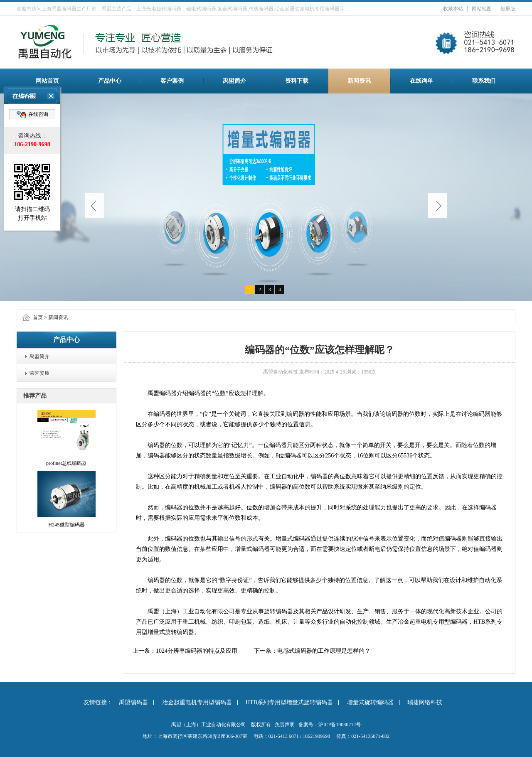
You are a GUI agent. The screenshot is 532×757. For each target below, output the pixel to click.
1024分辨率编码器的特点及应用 (197, 651)
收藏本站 (453, 9)
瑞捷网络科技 (425, 702)
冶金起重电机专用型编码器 (197, 702)
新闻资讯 (359, 81)
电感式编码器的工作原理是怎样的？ (324, 651)
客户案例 (172, 81)
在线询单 (421, 81)
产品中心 (110, 81)
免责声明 (285, 725)
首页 (38, 317)
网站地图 (482, 9)
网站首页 (47, 81)
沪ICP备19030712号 (340, 725)
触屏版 (508, 9)
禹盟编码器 (133, 702)
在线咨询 (32, 115)
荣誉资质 (39, 373)
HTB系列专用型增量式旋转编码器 (289, 702)
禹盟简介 (234, 81)
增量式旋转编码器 (370, 702)
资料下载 (297, 81)
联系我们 (484, 81)
